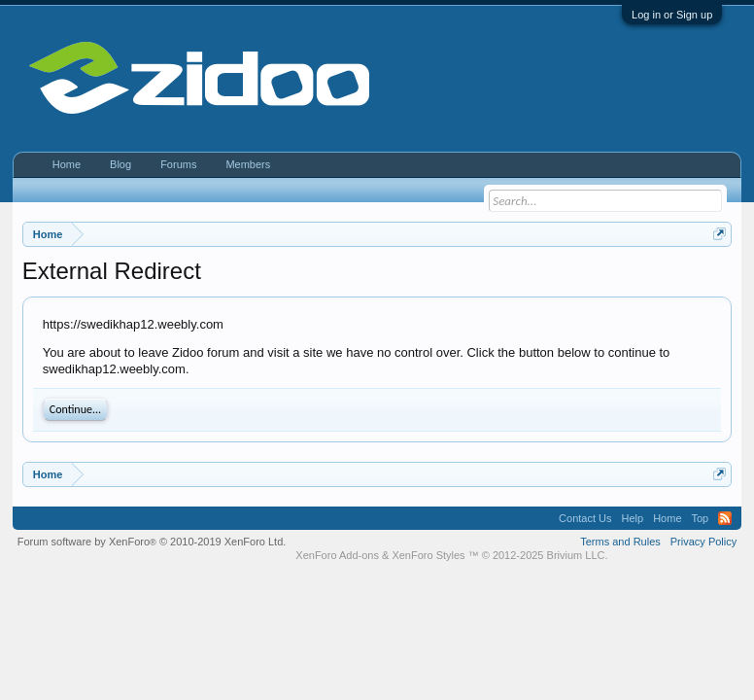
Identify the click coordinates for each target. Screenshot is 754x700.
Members (248, 164)
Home (67, 164)
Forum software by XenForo (152, 542)
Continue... (75, 409)
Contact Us (585, 518)
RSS (725, 518)
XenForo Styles (428, 555)
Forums (178, 164)
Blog (120, 164)
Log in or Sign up (672, 15)
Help (633, 518)
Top (701, 518)
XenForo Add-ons (337, 555)
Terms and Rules (620, 542)
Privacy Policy (703, 542)
